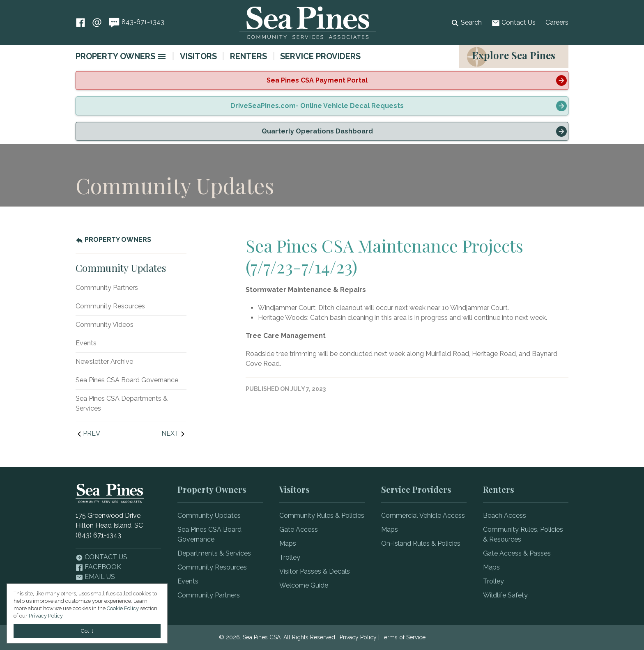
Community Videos (105, 325)
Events (86, 343)
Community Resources (110, 306)
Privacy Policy (358, 637)
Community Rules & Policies (322, 516)
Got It (87, 631)
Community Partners (107, 288)
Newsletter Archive (104, 362)
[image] (162, 57)
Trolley (290, 557)
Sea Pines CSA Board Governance (127, 380)
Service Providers (320, 56)
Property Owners (115, 56)
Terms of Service (403, 637)
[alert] (322, 80)
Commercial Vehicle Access (423, 516)
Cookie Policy (123, 608)
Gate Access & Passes (517, 553)
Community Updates (209, 516)
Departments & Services (214, 553)
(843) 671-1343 (98, 535)
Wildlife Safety (505, 595)
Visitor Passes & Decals (315, 571)
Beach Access (505, 516)
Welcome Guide (304, 585)
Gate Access (299, 529)
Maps (288, 543)
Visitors (198, 56)
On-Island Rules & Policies (421, 543)
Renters (248, 56)
